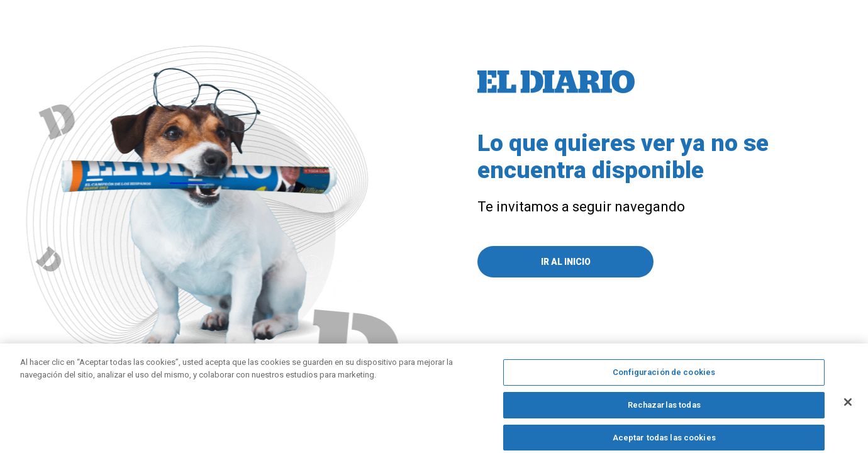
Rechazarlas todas (664, 410)
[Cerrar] (848, 408)
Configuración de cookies (664, 378)
